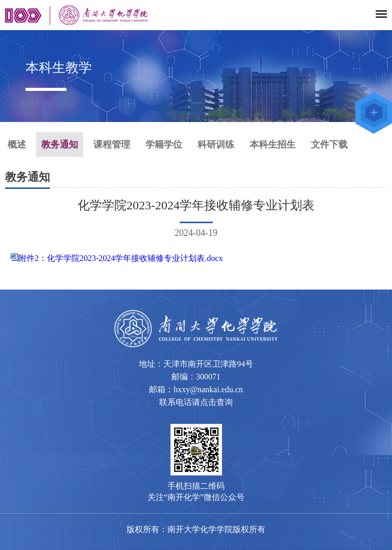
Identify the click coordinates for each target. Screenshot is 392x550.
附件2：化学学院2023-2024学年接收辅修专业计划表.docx (120, 258)
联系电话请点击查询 (196, 402)
